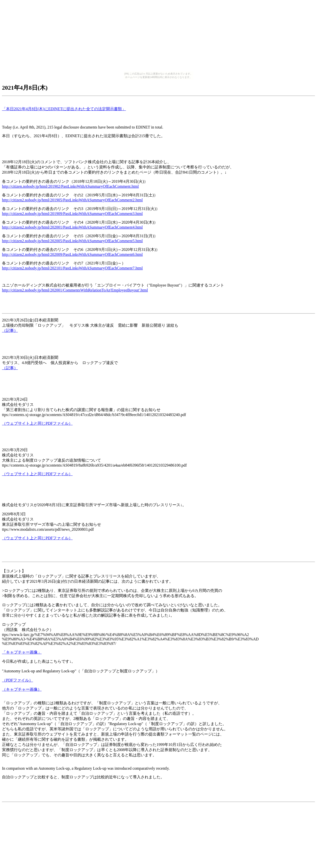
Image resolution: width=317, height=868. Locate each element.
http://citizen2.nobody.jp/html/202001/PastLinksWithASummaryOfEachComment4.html (72, 227)
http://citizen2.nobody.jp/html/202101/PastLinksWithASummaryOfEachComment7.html (72, 268)
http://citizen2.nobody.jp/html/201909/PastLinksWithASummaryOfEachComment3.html (72, 214)
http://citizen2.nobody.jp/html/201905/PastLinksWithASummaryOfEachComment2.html (72, 200)
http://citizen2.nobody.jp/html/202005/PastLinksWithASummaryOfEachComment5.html (72, 241)
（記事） (10, 330)
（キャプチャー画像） (22, 689)
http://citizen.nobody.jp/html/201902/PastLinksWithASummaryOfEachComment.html (70, 186)
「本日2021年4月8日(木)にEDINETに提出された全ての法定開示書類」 (64, 109)
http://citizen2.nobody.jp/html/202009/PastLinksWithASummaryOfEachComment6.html (72, 254)
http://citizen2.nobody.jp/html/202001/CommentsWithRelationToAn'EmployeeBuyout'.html (75, 290)
